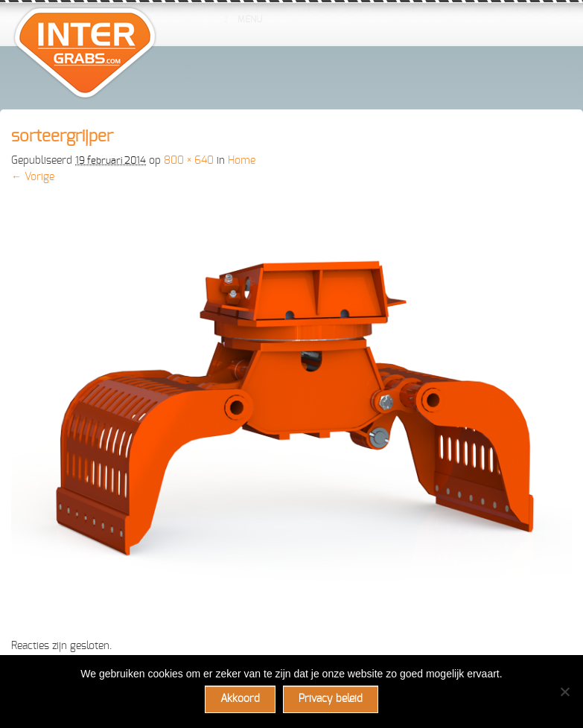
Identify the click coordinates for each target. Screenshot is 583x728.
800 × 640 (189, 161)
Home (242, 161)
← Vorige (33, 177)
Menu (241, 19)
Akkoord (240, 699)
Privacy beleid (331, 699)
